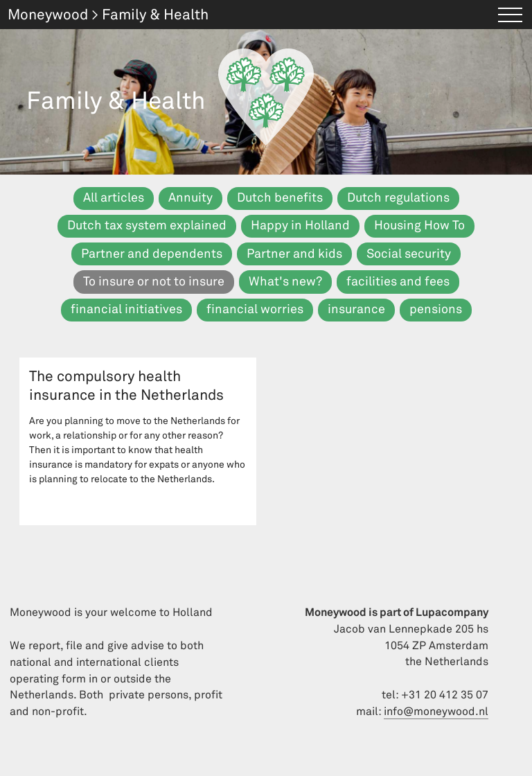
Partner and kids (294, 254)
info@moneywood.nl (436, 712)
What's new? (285, 282)
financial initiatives (126, 309)
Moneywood (48, 15)
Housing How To (419, 226)
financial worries (255, 309)
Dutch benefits (280, 198)
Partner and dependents (152, 254)
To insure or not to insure (154, 282)
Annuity (190, 198)
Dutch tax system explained (147, 226)
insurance (356, 309)
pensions (436, 309)
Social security (409, 254)
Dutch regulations (398, 198)
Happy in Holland (300, 226)
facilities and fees (398, 282)
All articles (114, 198)
